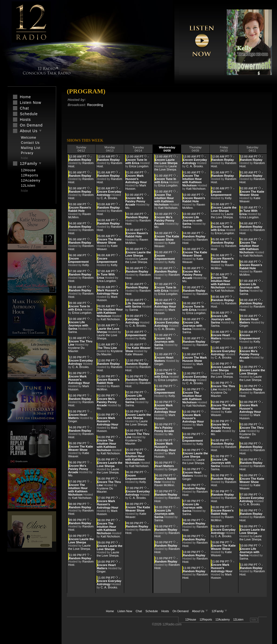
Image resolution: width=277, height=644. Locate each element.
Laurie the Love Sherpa (80, 547)
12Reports (206, 620)
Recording (95, 105)
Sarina (73, 332)
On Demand (180, 611)
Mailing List (31, 148)
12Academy (223, 620)
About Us (200, 611)
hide (254, 620)
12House (191, 620)
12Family (220, 611)
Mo (70, 475)
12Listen (238, 620)
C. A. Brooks (80, 367)
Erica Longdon (82, 313)
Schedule (152, 611)
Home (110, 611)
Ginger (73, 421)
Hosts (165, 611)
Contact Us (30, 143)
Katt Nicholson (82, 498)
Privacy (27, 153)
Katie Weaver (134, 354)
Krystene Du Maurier (77, 349)
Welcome (29, 138)
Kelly (85, 265)
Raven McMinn (164, 485)
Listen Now (125, 611)
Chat (139, 611)
